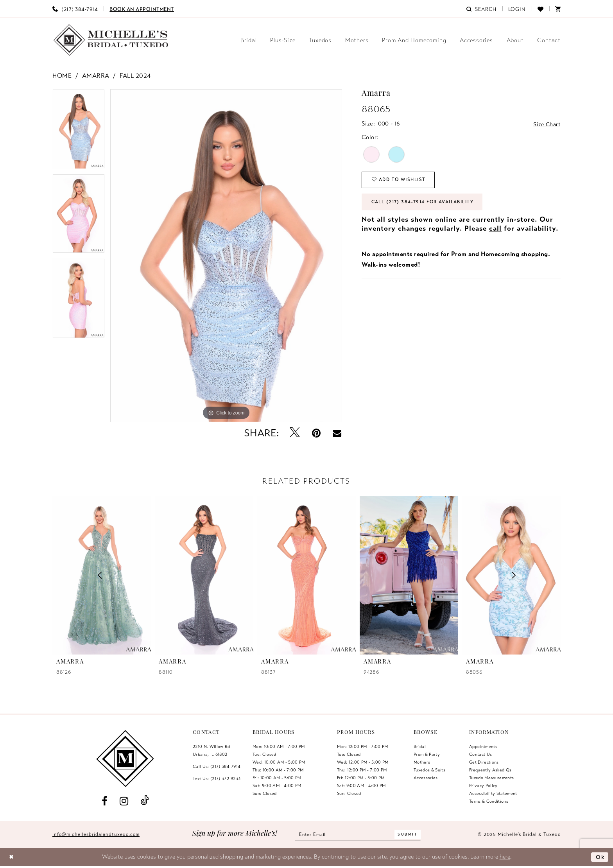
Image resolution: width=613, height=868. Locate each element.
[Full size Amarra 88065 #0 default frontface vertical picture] (226, 256)
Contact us (480, 754)
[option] (79, 132)
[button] (517, 9)
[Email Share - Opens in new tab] (337, 433)
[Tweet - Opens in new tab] (295, 433)
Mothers (422, 762)
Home (62, 76)
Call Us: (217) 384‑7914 (217, 766)
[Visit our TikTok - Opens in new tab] (145, 801)
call (495, 230)
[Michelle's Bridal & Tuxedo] (111, 40)
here (505, 857)
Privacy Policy (483, 786)
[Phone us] (75, 9)
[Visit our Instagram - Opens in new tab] (124, 801)
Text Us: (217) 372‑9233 (217, 778)
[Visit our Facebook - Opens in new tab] (104, 801)
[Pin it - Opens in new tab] (316, 433)
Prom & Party (427, 754)
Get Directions (484, 762)
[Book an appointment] (142, 9)
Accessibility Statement (493, 793)
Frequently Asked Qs (490, 770)
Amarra (96, 76)
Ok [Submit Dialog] (600, 857)
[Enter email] (358, 835)
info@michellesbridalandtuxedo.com (96, 834)
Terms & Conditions (489, 801)
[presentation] (204, 575)
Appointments (483, 746)
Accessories (426, 778)
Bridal (420, 746)
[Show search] (481, 9)
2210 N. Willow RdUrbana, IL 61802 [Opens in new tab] (212, 750)
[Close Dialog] (12, 857)
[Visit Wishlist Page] (540, 9)
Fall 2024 (135, 76)
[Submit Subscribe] (410, 835)
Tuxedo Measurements (491, 778)
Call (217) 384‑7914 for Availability (426, 204)
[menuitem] (75, 9)
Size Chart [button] (546, 124)
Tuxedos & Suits (429, 770)
